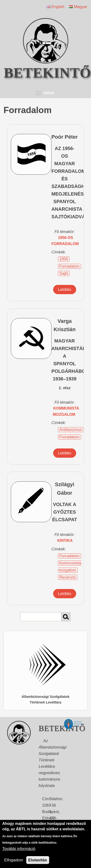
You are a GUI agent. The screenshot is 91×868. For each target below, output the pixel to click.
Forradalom (69, 266)
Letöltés (65, 290)
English (56, 7)
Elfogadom (14, 860)
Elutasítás (38, 860)
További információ (19, 849)
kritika (65, 541)
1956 (64, 259)
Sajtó (64, 273)
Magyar (78, 7)
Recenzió (68, 577)
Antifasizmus (71, 430)
